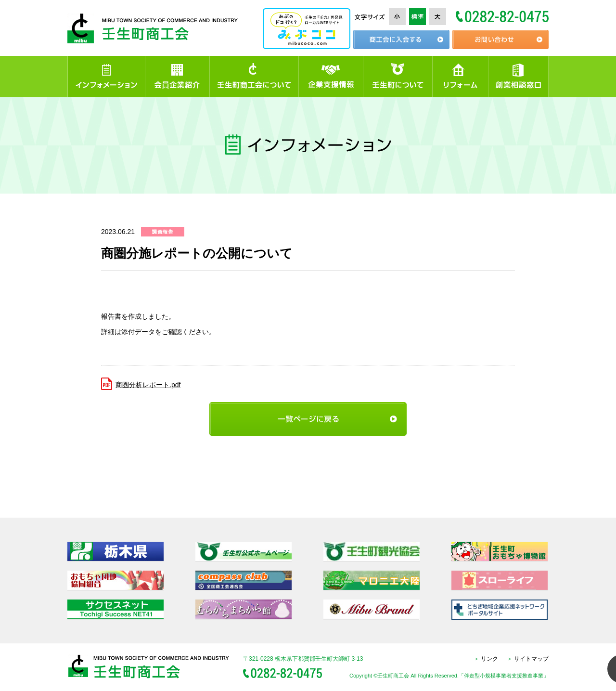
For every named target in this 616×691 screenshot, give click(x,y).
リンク (486, 659)
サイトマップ (528, 659)
